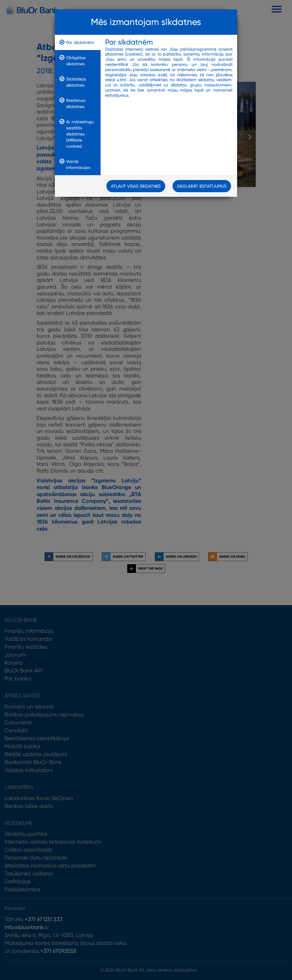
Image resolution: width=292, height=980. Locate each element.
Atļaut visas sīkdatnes (136, 186)
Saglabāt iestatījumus (202, 186)
